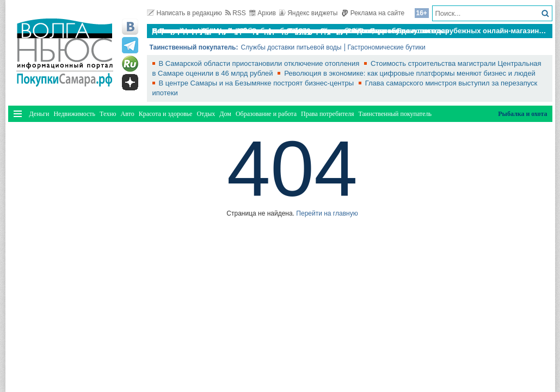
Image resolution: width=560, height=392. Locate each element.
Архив (263, 13)
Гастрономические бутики (387, 47)
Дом (225, 114)
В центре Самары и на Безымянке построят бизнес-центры (257, 83)
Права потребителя (327, 114)
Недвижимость (74, 114)
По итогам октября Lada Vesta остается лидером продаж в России (269, 31)
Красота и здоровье (166, 114)
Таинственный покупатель (395, 114)
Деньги (39, 114)
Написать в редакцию (184, 13)
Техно (108, 114)
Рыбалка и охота (522, 114)
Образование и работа (266, 114)
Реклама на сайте (373, 13)
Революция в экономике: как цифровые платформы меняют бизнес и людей (410, 73)
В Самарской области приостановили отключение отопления (260, 63)
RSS (236, 13)
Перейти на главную (327, 213)
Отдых (206, 114)
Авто (128, 114)
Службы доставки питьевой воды (291, 47)
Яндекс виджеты (308, 13)
